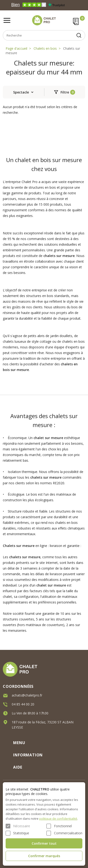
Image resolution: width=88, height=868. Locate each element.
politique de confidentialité (58, 819)
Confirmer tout (44, 843)
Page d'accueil (16, 48)
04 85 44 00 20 (23, 704)
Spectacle (21, 92)
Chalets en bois (45, 48)
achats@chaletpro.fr (27, 695)
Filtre (65, 92)
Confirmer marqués (44, 856)
